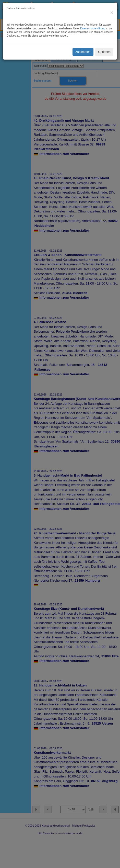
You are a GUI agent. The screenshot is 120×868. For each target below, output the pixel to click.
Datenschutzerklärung (93, 29)
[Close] (112, 12)
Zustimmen (83, 52)
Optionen (104, 52)
